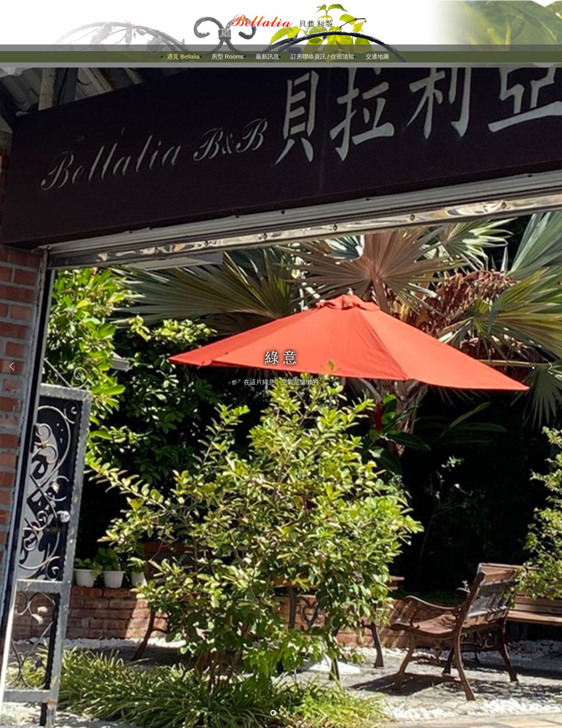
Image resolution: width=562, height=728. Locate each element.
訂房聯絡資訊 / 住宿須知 (323, 56)
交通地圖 (377, 56)
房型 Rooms (228, 56)
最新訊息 (267, 56)
